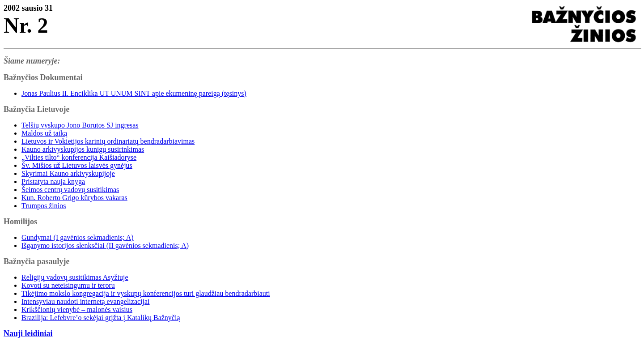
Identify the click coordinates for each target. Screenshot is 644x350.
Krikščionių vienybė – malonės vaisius (77, 309)
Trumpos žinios (44, 206)
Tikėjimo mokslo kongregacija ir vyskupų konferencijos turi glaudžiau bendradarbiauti (146, 293)
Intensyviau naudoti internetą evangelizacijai (86, 301)
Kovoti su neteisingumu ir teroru (68, 285)
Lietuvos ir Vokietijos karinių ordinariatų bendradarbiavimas (108, 141)
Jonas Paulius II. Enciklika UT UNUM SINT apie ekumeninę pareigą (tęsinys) (134, 93)
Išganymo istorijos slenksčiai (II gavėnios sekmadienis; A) (105, 245)
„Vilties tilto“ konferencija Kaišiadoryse (79, 157)
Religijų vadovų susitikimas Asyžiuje (75, 277)
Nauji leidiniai (28, 333)
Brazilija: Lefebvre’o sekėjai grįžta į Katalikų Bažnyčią (101, 318)
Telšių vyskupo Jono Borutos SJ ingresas (80, 125)
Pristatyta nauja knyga (53, 181)
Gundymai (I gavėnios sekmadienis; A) (78, 237)
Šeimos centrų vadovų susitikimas (70, 190)
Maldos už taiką (44, 133)
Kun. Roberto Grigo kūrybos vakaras (74, 198)
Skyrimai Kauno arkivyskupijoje (68, 173)
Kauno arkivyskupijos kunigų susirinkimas (83, 149)
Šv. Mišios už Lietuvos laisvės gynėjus (77, 165)
